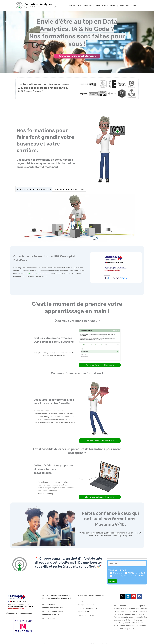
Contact (134, 5)
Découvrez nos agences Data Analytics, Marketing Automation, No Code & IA (57, 597)
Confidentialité (84, 612)
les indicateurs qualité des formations (107, 533)
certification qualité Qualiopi (39, 273)
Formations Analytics (38, 4)
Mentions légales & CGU (88, 608)
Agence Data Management (52, 611)
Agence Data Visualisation (52, 608)
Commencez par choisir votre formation (77, 56)
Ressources (102, 5)
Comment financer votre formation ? (100, 441)
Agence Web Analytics (51, 604)
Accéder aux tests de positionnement (100, 365)
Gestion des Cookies (86, 615)
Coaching (114, 5)
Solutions (89, 5)
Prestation (125, 5)
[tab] (34, 190)
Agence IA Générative (50, 615)
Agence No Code (48, 618)
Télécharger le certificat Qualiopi (19, 613)
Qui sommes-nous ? (86, 605)
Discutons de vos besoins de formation (100, 497)
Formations (75, 5)
